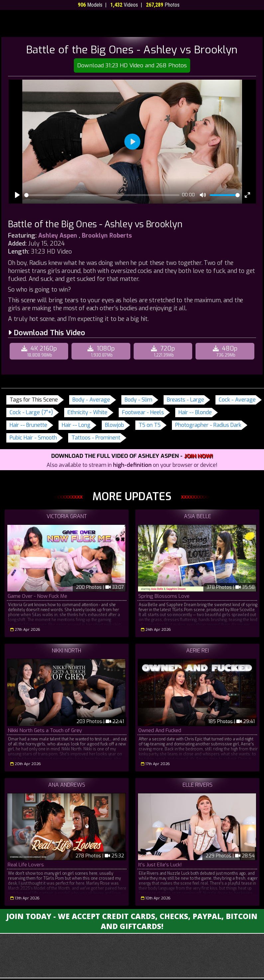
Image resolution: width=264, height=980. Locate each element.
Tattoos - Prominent (96, 438)
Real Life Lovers (26, 865)
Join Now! (198, 456)
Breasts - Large (186, 400)
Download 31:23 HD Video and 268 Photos (132, 65)
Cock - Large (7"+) (31, 412)
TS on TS (150, 425)
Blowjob (115, 425)
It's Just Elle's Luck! (160, 865)
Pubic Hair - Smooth (33, 438)
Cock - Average (237, 400)
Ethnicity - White (87, 412)
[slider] (102, 195)
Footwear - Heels (143, 412)
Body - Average (91, 400)
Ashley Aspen (58, 236)
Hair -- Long (76, 425)
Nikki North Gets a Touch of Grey (45, 730)
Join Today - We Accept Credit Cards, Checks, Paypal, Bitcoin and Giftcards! (132, 921)
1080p (102, 351)
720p (164, 351)
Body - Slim (138, 400)
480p (226, 351)
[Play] (17, 195)
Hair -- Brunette (28, 425)
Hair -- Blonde (195, 412)
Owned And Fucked (159, 730)
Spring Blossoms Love (164, 596)
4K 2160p (40, 351)
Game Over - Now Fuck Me (37, 596)
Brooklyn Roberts (107, 236)
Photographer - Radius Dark (208, 425)
